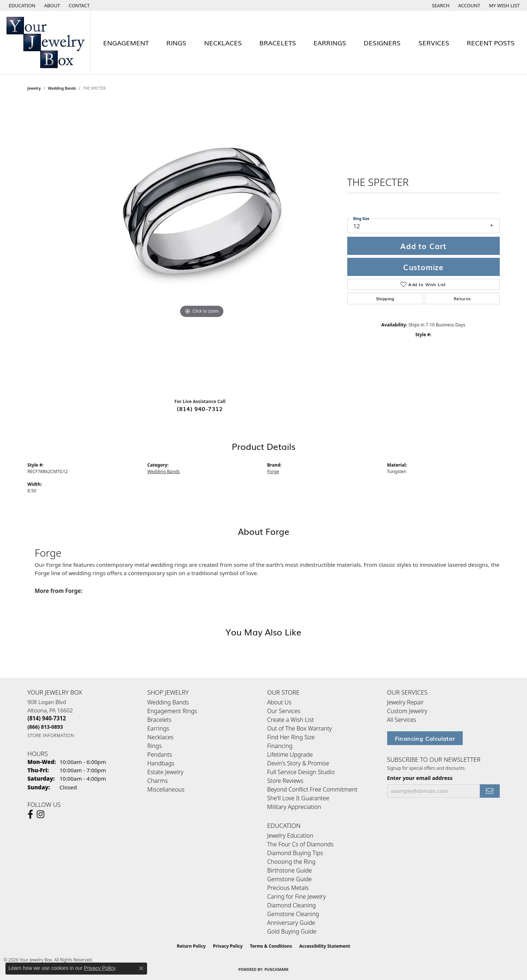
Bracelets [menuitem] (160, 720)
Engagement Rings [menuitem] (172, 711)
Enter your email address (420, 778)
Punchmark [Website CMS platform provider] (277, 969)
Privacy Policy (228, 946)
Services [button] (434, 42)
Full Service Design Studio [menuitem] (301, 772)
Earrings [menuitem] (158, 728)
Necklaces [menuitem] (161, 737)
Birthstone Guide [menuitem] (290, 870)
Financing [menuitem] (280, 746)
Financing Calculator (425, 738)
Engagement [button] (126, 42)
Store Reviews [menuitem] (285, 781)
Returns (462, 298)
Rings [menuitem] (155, 746)
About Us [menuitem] (279, 702)
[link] (52, 5)
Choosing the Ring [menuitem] (291, 862)
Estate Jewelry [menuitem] (165, 772)
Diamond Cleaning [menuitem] (292, 905)
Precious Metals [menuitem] (288, 888)
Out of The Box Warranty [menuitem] (300, 728)
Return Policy (191, 946)
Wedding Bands (62, 88)
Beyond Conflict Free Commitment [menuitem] (312, 789)
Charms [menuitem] (158, 781)
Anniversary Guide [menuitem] (291, 923)
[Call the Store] (47, 718)
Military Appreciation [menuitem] (294, 807)
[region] (202, 247)
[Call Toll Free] (45, 727)
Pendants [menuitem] (160, 755)
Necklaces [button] (223, 42)
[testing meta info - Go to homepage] (45, 43)
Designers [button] (382, 42)
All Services (402, 720)
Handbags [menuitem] (161, 763)
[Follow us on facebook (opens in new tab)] (30, 814)
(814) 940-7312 (200, 408)
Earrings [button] (330, 42)
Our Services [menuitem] (284, 711)
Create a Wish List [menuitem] (291, 720)
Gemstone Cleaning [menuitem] (293, 914)
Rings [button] (176, 42)
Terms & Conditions (271, 946)
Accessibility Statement (325, 946)
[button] (21, 5)
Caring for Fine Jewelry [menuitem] (297, 896)
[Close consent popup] (141, 968)
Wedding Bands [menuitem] (168, 702)
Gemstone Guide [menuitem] (290, 879)
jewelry (34, 88)
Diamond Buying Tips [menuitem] (295, 853)
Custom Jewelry (407, 711)
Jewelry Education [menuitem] (290, 835)
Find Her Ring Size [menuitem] (291, 737)
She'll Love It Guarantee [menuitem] (298, 798)
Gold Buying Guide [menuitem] (292, 931)
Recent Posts (491, 42)
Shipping (385, 298)
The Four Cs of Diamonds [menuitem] (301, 844)
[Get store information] (51, 735)
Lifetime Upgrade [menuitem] (290, 755)
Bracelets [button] (278, 42)
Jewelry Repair (406, 702)
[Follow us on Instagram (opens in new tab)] (40, 814)
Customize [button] (423, 267)
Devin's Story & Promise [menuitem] (298, 763)
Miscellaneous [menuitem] (166, 789)
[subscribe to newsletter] (490, 791)
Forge (273, 471)
